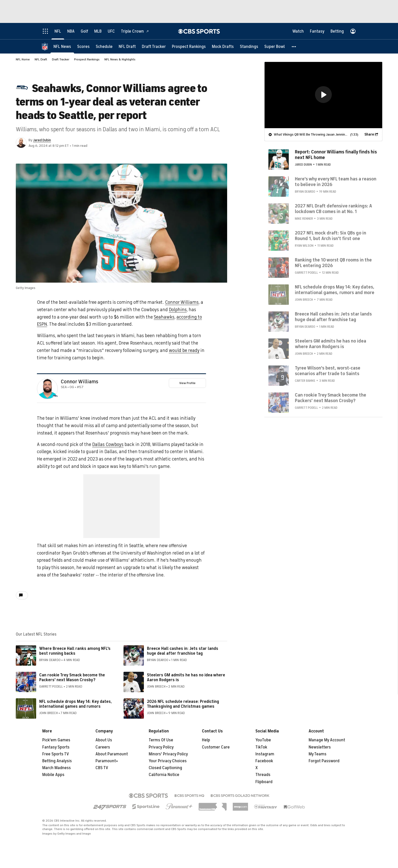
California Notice (164, 775)
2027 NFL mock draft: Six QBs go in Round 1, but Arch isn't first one (331, 236)
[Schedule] (104, 47)
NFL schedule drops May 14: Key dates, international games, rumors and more (335, 290)
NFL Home (23, 59)
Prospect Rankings (87, 59)
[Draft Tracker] (154, 47)
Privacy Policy (161, 747)
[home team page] (55, 396)
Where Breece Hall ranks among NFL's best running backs (75, 651)
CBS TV (102, 768)
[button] (294, 47)
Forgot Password (324, 761)
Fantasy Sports (56, 747)
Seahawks (164, 317)
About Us (104, 740)
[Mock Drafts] (223, 47)
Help (206, 740)
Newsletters (320, 747)
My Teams (318, 754)
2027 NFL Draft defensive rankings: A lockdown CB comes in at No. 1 (333, 209)
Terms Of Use (161, 740)
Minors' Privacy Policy (168, 754)
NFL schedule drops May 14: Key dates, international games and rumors (76, 704)
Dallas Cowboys (108, 444)
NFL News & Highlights (120, 59)
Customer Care (216, 747)
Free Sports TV (56, 754)
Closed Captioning (165, 768)
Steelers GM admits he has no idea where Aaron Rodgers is (186, 678)
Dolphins (178, 310)
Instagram (265, 754)
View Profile (187, 383)
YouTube (263, 740)
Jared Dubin (42, 140)
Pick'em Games (56, 740)
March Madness (57, 768)
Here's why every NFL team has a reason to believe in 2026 (336, 182)
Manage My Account (327, 740)
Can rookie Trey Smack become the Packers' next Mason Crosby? (72, 678)
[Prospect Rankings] (189, 47)
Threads (263, 775)
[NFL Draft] (127, 47)
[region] (323, 95)
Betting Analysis (57, 761)
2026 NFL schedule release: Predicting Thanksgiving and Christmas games (183, 704)
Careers (103, 747)
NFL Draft (41, 59)
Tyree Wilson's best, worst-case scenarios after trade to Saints (328, 371)
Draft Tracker (61, 59)
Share (369, 134)
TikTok (261, 747)
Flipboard (264, 782)
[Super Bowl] (275, 47)
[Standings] (249, 47)
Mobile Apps (53, 775)
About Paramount (112, 754)
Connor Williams (182, 302)
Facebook (264, 761)
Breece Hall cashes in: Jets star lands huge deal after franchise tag (183, 651)
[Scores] (83, 47)
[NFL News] (62, 47)
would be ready (184, 350)
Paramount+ (107, 761)
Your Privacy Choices (168, 761)
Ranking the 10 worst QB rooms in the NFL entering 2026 (333, 263)
